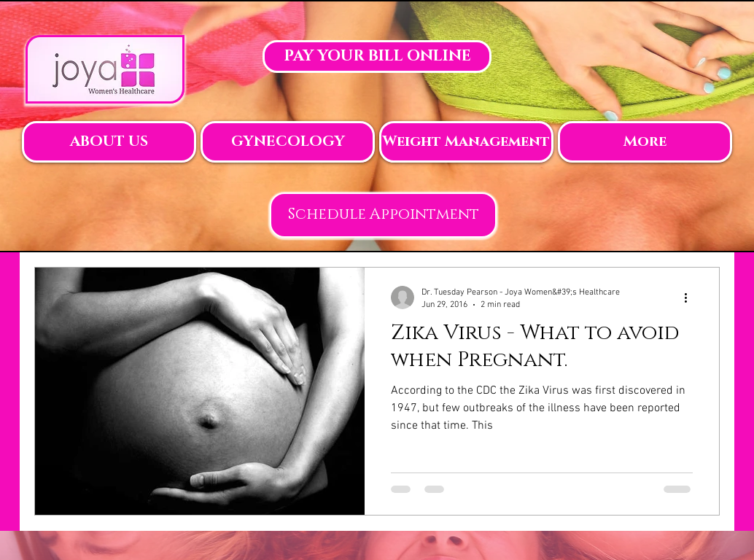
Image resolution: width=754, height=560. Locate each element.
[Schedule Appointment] (383, 215)
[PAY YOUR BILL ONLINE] (377, 57)
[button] (109, 142)
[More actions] (691, 297)
